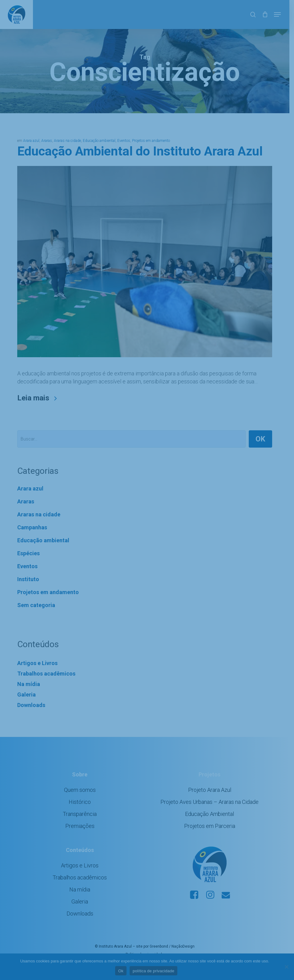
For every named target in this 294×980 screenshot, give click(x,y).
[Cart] (270, 14)
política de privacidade (156, 971)
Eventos (124, 141)
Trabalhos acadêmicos (47, 678)
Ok (123, 971)
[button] (282, 14)
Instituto (28, 583)
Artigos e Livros (38, 667)
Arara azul (32, 141)
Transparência (81, 818)
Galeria (27, 699)
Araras (47, 141)
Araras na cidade (68, 141)
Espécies (29, 557)
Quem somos (81, 794)
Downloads (32, 709)
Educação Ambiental (213, 818)
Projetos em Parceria (213, 830)
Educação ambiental (99, 141)
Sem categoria (36, 609)
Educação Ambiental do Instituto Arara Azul (140, 152)
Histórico (81, 806)
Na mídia (29, 688)
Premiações (81, 830)
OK (265, 443)
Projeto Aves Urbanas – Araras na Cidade (213, 806)
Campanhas (32, 531)
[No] (286, 967)
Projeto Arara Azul (213, 794)
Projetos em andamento (151, 141)
